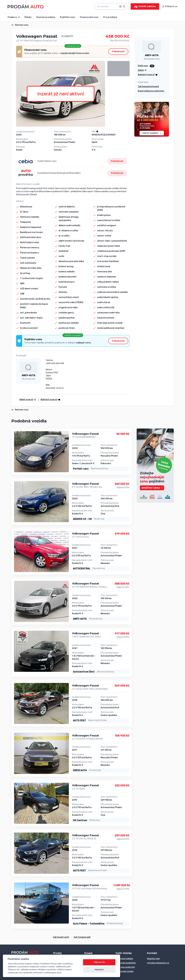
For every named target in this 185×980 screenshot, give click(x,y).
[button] (49, 400)
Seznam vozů (20, 25)
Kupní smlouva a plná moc (151, 91)
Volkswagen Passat (86, 434)
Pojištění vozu (68, 17)
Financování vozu (89, 17)
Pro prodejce (110, 17)
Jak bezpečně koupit (148, 87)
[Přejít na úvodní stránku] (26, 6)
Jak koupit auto (61, 937)
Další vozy (143, 66)
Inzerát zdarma (145, 6)
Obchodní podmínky (126, 963)
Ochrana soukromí (125, 967)
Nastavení (99, 970)
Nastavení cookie (125, 971)
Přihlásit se (170, 6)
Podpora (12, 17)
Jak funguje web (82, 937)
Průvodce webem (124, 959)
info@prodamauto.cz (158, 963)
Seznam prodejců (46, 17)
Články (28, 17)
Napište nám (153, 959)
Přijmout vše (99, 962)
